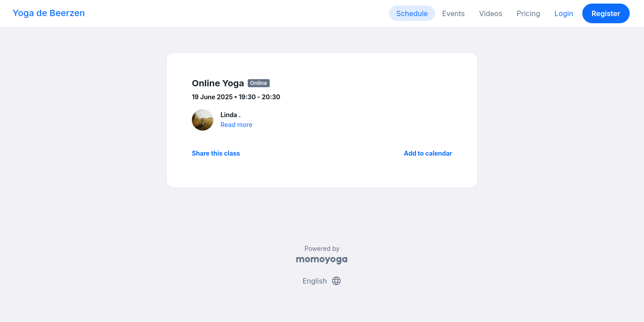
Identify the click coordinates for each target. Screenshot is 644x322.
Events (454, 13)
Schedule (412, 13)
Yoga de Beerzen (49, 13)
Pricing (528, 13)
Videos (491, 13)
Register (606, 13)
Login (564, 13)
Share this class (216, 153)
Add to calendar (428, 153)
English (322, 281)
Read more (236, 125)
